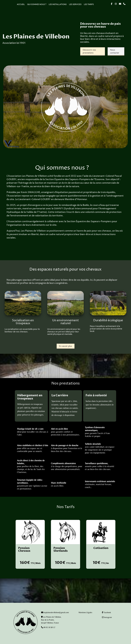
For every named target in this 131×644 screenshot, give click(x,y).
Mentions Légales (85, 612)
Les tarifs (89, 4)
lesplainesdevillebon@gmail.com (56, 612)
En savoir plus (66, 346)
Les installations (58, 4)
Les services (75, 4)
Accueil (21, 4)
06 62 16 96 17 (49, 627)
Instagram (107, 617)
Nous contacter (115, 51)
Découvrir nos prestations (89, 51)
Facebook (106, 612)
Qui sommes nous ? (37, 4)
